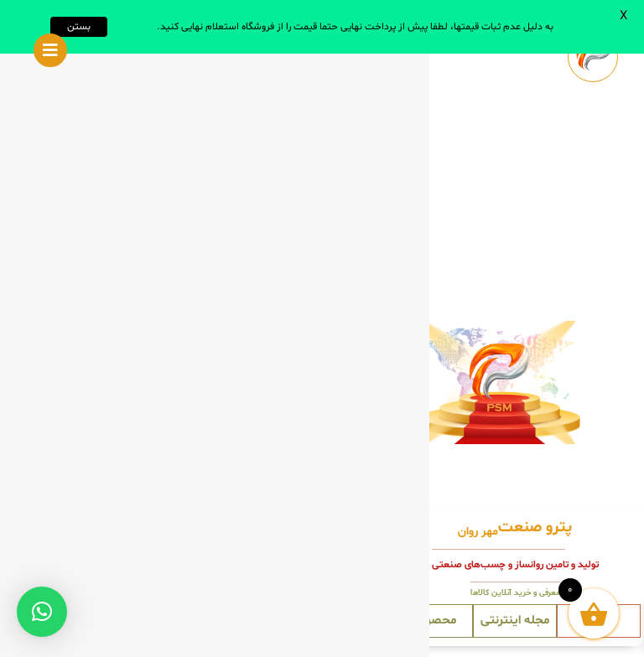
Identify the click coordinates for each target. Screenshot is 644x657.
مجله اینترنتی (515, 621)
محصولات (431, 621)
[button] (42, 612)
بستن (79, 27)
